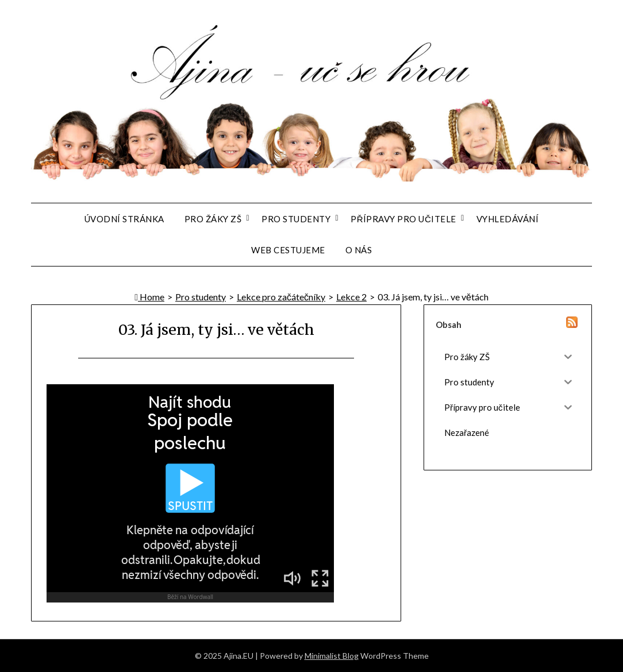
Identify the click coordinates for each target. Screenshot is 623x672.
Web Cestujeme (288, 250)
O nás (359, 250)
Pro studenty (296, 219)
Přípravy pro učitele (403, 219)
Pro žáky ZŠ (213, 219)
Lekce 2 (351, 297)
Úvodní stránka (124, 219)
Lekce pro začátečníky (281, 297)
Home (149, 297)
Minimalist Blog (332, 656)
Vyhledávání (508, 219)
